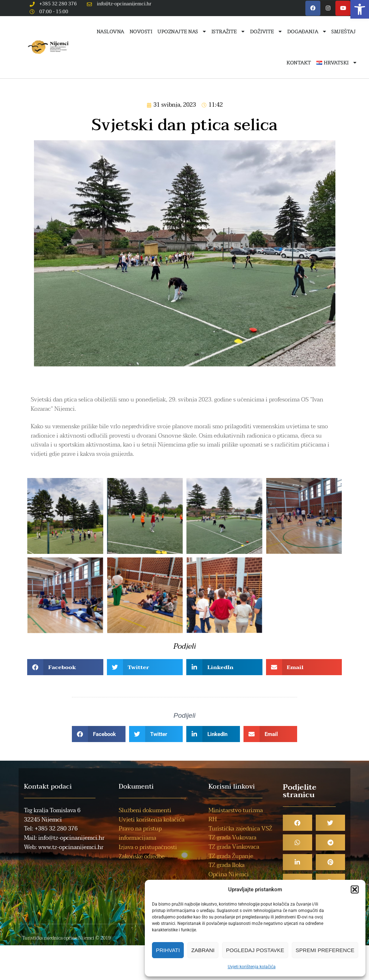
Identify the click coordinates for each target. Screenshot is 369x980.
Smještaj (343, 31)
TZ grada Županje (231, 856)
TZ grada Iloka (227, 865)
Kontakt (299, 63)
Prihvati (168, 950)
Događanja (307, 31)
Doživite (266, 31)
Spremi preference (325, 950)
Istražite (228, 31)
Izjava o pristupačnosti (148, 847)
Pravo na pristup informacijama (140, 833)
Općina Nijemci (229, 874)
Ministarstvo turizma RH (236, 815)
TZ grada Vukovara (232, 838)
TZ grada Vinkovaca (234, 847)
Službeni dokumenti (145, 810)
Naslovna (110, 31)
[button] (360, 9)
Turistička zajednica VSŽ (240, 829)
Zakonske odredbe (142, 857)
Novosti (141, 31)
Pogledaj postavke (255, 950)
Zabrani (203, 950)
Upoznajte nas (182, 31)
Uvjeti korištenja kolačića (252, 967)
